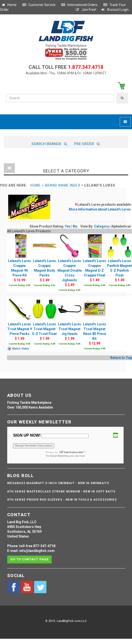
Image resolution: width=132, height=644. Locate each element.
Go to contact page (29, 559)
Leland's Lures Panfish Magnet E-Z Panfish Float (119, 261)
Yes (68, 226)
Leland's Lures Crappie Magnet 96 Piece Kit (19, 261)
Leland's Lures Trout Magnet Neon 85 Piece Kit (94, 324)
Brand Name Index (63, 185)
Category (101, 226)
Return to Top (121, 358)
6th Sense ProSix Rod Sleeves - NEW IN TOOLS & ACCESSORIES (62, 500)
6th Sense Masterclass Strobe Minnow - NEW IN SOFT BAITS (61, 492)
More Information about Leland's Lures (100, 209)
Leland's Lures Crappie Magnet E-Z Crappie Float (94, 261)
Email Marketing (60, 456)
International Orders (79, 5)
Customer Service (39, 5)
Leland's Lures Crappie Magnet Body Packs (44, 261)
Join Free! (86, 10)
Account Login (115, 10)
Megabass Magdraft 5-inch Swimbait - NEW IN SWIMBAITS (58, 483)
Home (9, 5)
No (75, 226)
